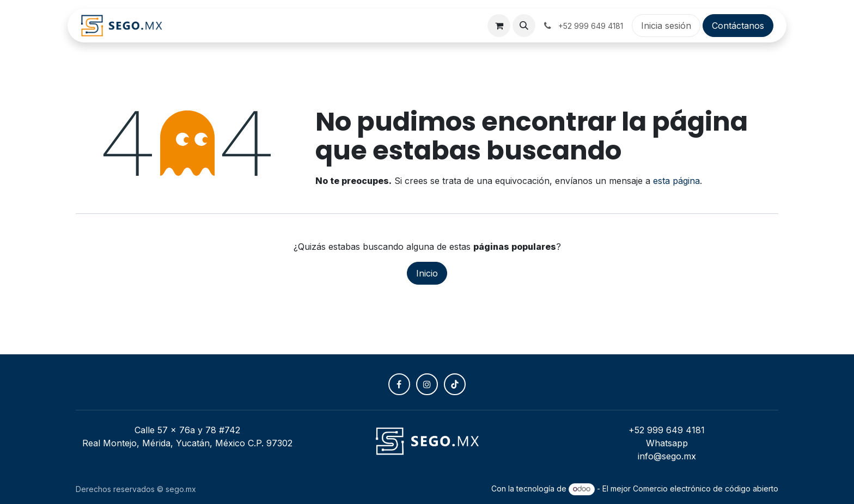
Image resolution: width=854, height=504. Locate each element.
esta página (676, 181)
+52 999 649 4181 (667, 430)
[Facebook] (399, 384)
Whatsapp (667, 443)
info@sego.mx (667, 456)
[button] (524, 26)
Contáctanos (738, 26)
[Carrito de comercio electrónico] (499, 26)
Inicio (427, 273)
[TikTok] (455, 384)
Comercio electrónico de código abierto (706, 488)
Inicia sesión (666, 26)
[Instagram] (427, 384)
